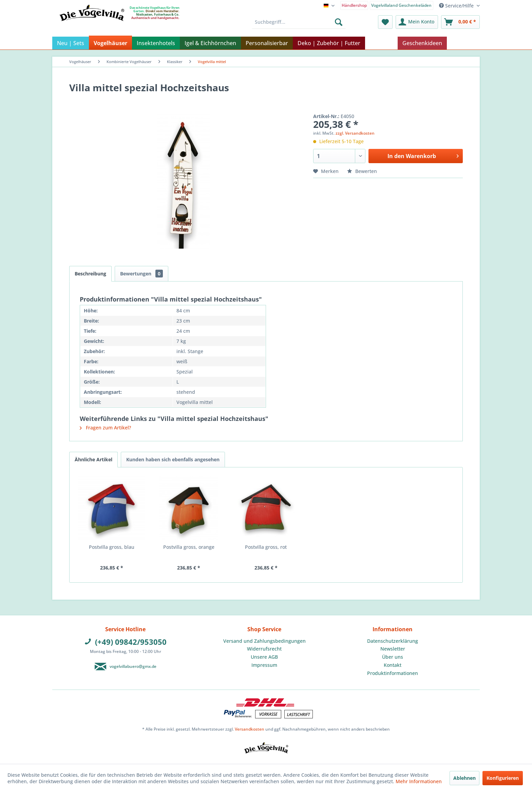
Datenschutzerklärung (393, 641)
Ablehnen (464, 778)
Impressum (264, 665)
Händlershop (354, 5)
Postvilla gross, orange (189, 547)
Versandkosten (250, 729)
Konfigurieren (503, 778)
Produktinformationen (393, 673)
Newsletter (393, 649)
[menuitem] (354, 5)
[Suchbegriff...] (299, 22)
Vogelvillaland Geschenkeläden (401, 5)
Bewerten (362, 171)
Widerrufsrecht (264, 649)
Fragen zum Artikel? (105, 428)
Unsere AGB (264, 657)
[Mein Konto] (417, 22)
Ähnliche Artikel (93, 459)
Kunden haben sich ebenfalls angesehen (173, 459)
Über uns (393, 657)
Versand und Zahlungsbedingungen (264, 641)
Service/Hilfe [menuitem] (457, 6)
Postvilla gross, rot (266, 547)
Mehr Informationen (419, 781)
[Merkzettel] (385, 22)
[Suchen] (339, 22)
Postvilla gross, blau (112, 547)
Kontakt (393, 665)
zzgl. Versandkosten (355, 133)
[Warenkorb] (460, 22)
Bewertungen (141, 274)
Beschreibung (90, 274)
